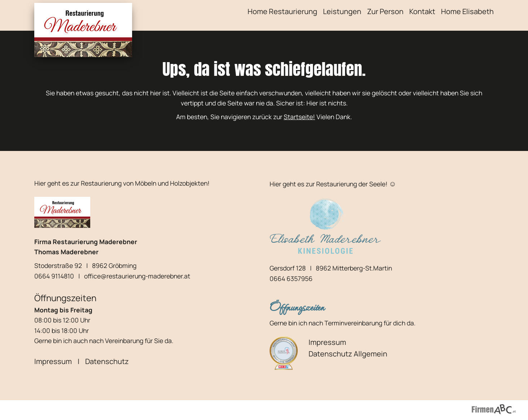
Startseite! (299, 117)
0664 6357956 (291, 278)
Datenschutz (107, 361)
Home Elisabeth (467, 11)
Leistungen (342, 11)
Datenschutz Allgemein (348, 354)
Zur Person (385, 11)
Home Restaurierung (282, 11)
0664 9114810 (54, 276)
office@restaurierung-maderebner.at (137, 276)
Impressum (53, 361)
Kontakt (422, 11)
